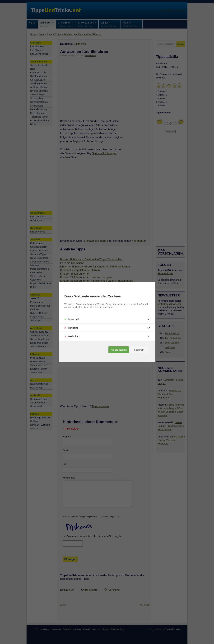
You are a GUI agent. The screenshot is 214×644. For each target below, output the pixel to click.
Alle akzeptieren (119, 350)
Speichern (139, 350)
